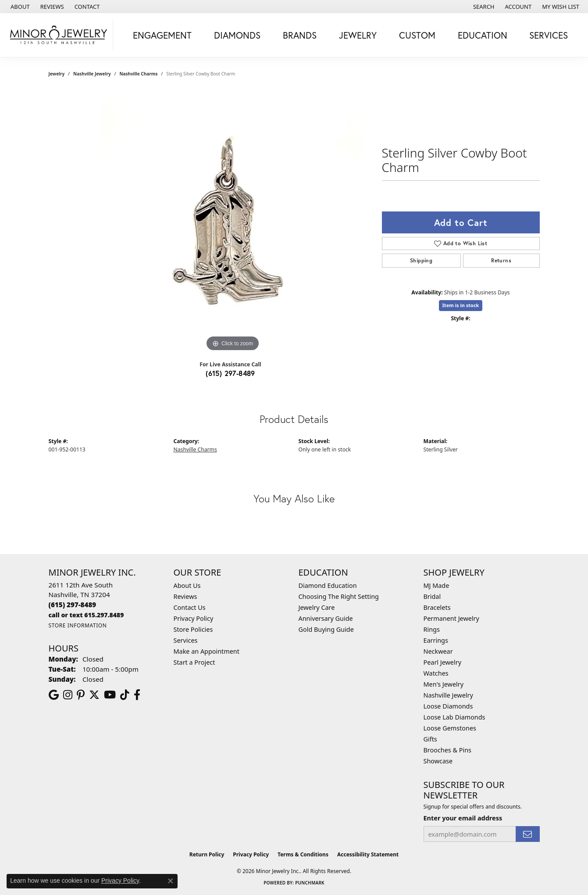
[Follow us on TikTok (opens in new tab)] (125, 695)
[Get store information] (78, 625)
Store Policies (193, 629)
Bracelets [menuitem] (437, 607)
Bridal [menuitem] (432, 596)
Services (186, 640)
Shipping (421, 260)
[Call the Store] (73, 605)
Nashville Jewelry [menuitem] (448, 695)
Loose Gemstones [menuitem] (450, 728)
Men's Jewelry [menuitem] (444, 684)
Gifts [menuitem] (430, 739)
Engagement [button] (162, 35)
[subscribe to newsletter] (527, 834)
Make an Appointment (207, 651)
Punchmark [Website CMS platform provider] (310, 883)
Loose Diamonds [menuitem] (448, 706)
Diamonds (237, 35)
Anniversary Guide (326, 618)
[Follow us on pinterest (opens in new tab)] (81, 695)
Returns (501, 260)
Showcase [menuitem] (438, 761)
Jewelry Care (317, 607)
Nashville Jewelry (92, 74)
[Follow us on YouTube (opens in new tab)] (110, 695)
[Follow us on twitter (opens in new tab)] (94, 695)
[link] (19, 7)
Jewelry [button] (358, 35)
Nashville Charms (138, 74)
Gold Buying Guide (326, 629)
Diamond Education (328, 585)
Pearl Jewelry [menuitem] (442, 662)
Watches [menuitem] (436, 673)
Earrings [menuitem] (436, 640)
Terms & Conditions (303, 854)
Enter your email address (463, 818)
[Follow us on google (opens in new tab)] (54, 695)
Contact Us (190, 607)
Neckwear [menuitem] (438, 651)
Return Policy (207, 854)
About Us (187, 585)
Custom (417, 35)
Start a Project (194, 662)
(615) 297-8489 (230, 373)
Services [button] (549, 35)
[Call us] (86, 615)
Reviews (185, 596)
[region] (233, 222)
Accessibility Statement (368, 854)
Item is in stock (461, 305)
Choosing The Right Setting (339, 596)
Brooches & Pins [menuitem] (447, 750)
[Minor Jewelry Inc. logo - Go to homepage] (59, 35)
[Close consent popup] (171, 881)
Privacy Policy (194, 618)
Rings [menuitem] (432, 629)
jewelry (57, 74)
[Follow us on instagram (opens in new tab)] (68, 695)
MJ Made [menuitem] (437, 585)
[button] (483, 7)
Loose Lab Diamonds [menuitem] (454, 717)
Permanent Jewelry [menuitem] (451, 618)
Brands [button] (300, 35)
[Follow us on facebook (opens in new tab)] (137, 695)
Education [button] (483, 35)
